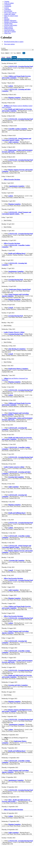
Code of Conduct (9, 3)
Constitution (8, 6)
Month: (3, 53)
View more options (9, 44)
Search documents (9, 30)
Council (6, 8)
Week (3, 57)
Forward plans (8, 11)
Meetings (7, 19)
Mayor (6, 17)
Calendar (7, 1)
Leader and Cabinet (10, 14)
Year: (15, 53)
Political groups (9, 28)
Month (9, 57)
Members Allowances (10, 20)
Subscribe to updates (10, 32)
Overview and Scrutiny (11, 25)
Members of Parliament (11, 22)
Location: (3, 48)
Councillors (7, 9)
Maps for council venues (11, 16)
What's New (8, 33)
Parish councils (8, 27)
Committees (8, 5)
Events (14, 57)
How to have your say (10, 13)
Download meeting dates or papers (14, 42)
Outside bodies (8, 24)
